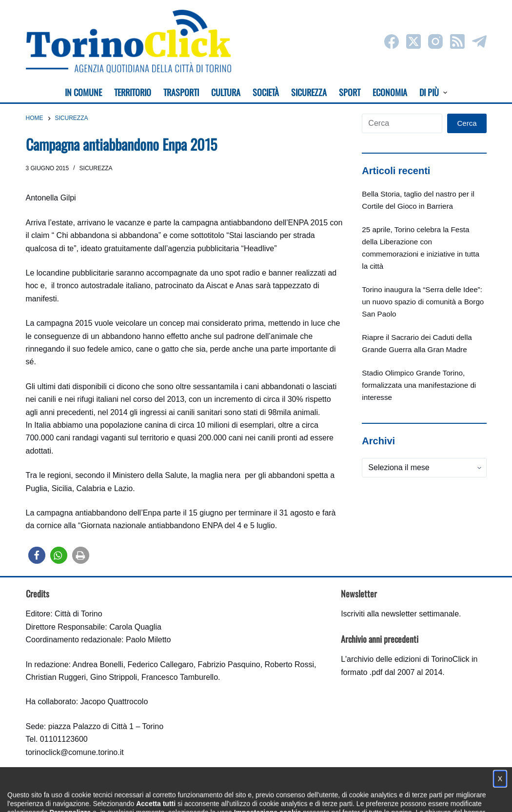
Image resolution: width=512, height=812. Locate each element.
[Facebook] (392, 41)
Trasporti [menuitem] (181, 92)
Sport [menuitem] (350, 92)
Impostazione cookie (314, 795)
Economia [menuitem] (390, 92)
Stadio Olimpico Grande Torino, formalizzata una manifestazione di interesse (419, 385)
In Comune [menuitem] (83, 92)
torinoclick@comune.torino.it (75, 752)
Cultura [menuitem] (226, 92)
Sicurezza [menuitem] (309, 92)
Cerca (467, 123)
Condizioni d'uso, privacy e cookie (220, 795)
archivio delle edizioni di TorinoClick (408, 659)
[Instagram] (435, 41)
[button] (37, 555)
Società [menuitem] (266, 92)
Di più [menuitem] (433, 92)
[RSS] (457, 41)
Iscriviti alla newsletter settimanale (400, 614)
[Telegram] (479, 41)
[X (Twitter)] (414, 41)
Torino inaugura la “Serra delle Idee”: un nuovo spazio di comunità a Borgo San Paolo (423, 302)
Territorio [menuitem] (133, 92)
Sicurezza (96, 168)
